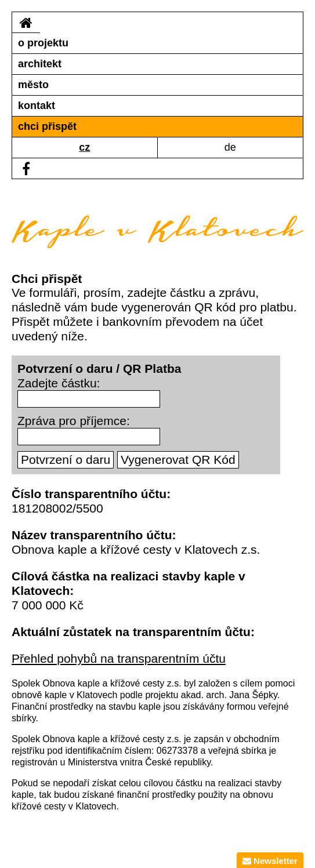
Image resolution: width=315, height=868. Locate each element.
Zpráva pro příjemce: (74, 421)
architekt (40, 64)
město (33, 85)
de (230, 147)
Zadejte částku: (59, 383)
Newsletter (270, 861)
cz (84, 147)
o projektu (43, 43)
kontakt (37, 106)
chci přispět (47, 126)
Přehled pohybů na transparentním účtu (119, 658)
